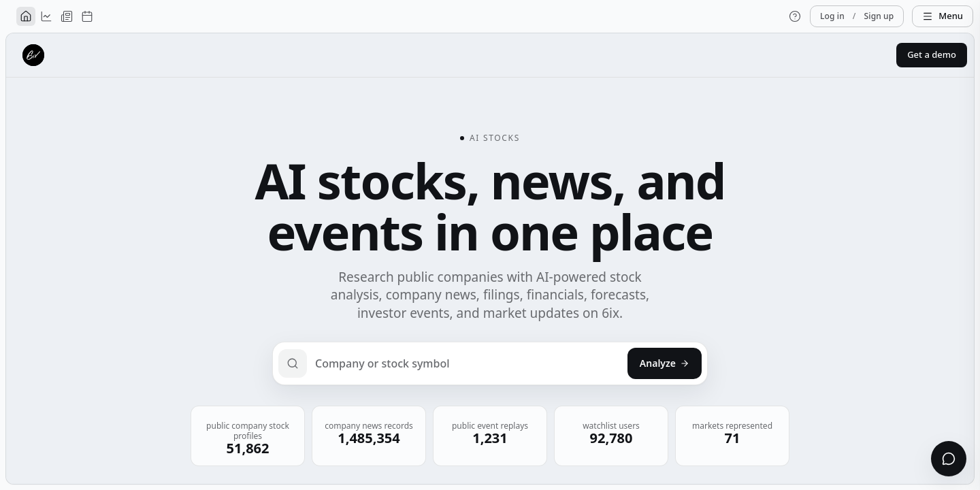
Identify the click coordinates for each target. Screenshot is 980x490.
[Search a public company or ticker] (490, 363)
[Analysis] (46, 16)
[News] (67, 16)
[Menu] (943, 16)
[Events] (87, 16)
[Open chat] (949, 459)
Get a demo (932, 54)
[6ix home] (33, 55)
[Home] (26, 16)
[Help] (795, 16)
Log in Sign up (857, 16)
